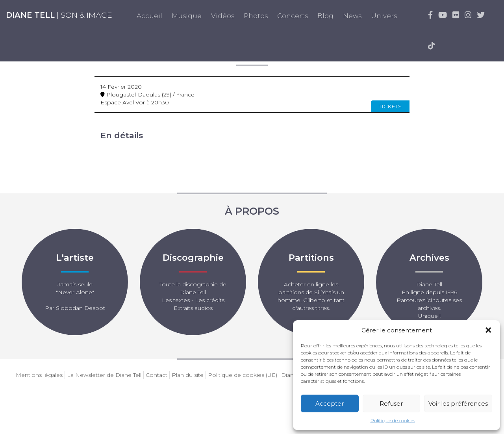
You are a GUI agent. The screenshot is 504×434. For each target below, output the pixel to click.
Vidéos (223, 16)
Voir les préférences (458, 403)
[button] (488, 330)
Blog (325, 16)
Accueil (149, 16)
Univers (384, 16)
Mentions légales (39, 375)
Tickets (390, 106)
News (352, 16)
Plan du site (188, 375)
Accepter (330, 403)
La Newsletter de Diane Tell (104, 375)
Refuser (391, 403)
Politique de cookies (393, 420)
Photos (256, 16)
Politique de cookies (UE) (243, 375)
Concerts (293, 16)
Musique (187, 16)
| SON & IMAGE (59, 15)
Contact (157, 375)
